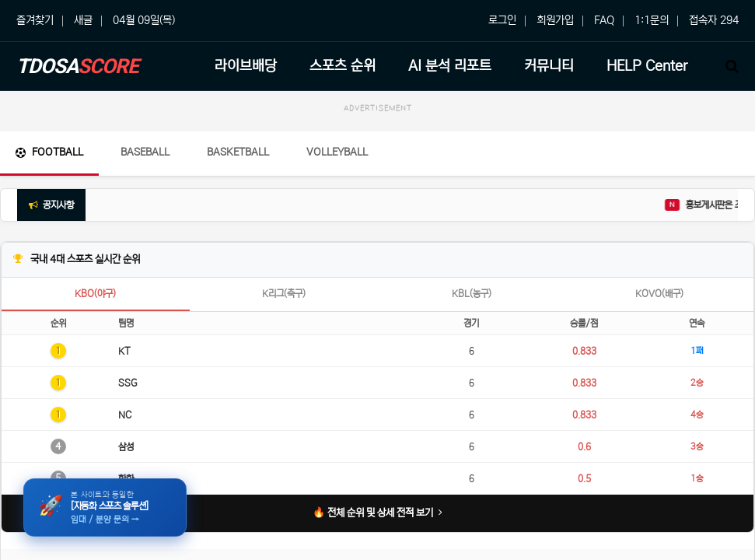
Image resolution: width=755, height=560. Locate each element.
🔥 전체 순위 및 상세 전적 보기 (377, 513)
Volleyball (337, 152)
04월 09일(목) (144, 20)
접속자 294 (714, 20)
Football (49, 152)
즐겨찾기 (35, 20)
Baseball (145, 152)
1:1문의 (652, 20)
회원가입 (555, 20)
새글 (83, 20)
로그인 (502, 20)
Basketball (238, 152)
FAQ (604, 20)
